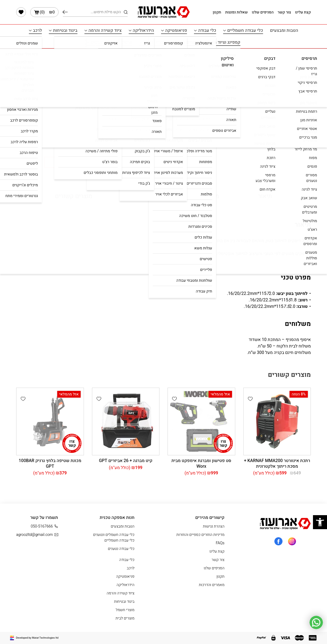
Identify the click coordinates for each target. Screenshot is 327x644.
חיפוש (65, 12)
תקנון (217, 12)
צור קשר (284, 12)
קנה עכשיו (70, 162)
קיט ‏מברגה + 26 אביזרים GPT (126, 461)
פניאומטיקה (176, 30)
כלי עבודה (207, 30)
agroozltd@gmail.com (37, 535)
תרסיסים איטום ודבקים (111, 42)
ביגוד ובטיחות (65, 30)
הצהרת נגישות (214, 526)
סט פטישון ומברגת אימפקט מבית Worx (201, 464)
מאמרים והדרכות (212, 585)
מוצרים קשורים (74, 196)
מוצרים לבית (188, 42)
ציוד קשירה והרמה (105, 30)
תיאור (265, 196)
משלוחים (143, 196)
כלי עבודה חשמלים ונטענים (107, 59)
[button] (104, 164)
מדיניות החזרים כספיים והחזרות (200, 535)
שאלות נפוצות (237, 12)
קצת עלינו (303, 12)
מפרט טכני (206, 196)
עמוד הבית (142, 59)
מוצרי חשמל (155, 42)
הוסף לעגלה (131, 162)
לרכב (37, 30)
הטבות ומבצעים (284, 30)
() (44, 12)
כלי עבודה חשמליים (245, 30)
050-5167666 (44, 526)
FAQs (220, 543)
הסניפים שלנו (263, 12)
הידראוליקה (143, 30)
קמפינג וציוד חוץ (225, 42)
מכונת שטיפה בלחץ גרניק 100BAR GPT (50, 464)
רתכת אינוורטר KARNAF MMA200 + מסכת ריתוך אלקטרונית (277, 464)
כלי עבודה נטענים (121, 549)
